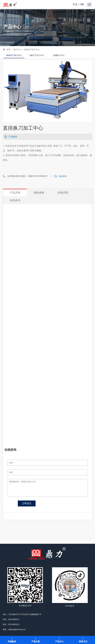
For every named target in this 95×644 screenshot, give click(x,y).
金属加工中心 (59, 55)
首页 (8, 50)
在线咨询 (63, 176)
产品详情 (15, 193)
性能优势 (63, 193)
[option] (14, 55)
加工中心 (17, 50)
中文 (75, 4)
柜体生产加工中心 (32, 50)
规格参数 (39, 193)
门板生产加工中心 (36, 55)
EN (82, 4)
